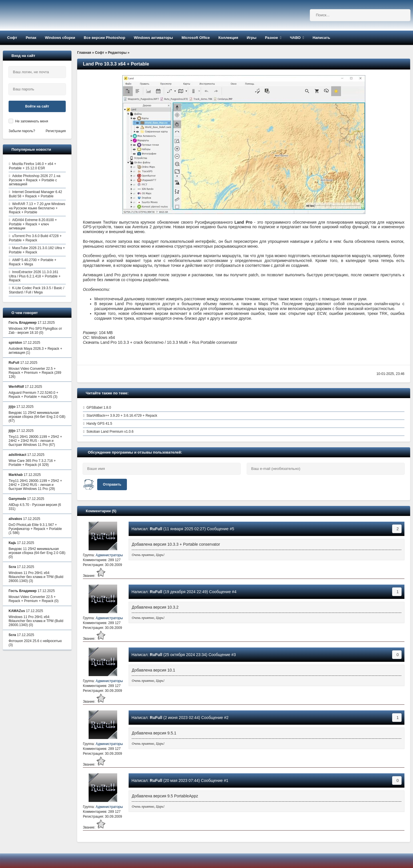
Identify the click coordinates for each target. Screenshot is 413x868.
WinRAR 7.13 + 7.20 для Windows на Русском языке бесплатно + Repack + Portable (37, 208)
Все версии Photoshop (104, 38)
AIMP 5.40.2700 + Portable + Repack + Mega (33, 262)
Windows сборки (60, 38)
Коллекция (228, 38)
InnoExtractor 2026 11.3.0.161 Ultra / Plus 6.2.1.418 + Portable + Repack (35, 276)
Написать (321, 38)
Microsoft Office (196, 38)
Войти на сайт (37, 106)
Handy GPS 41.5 (99, 424)
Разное (271, 38)
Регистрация (56, 131)
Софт (12, 38)
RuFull (156, 529)
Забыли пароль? (22, 131)
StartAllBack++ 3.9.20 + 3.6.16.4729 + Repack (122, 416)
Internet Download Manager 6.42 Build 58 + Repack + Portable (35, 194)
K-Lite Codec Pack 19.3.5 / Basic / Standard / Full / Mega (36, 290)
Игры (252, 38)
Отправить (112, 484)
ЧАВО (295, 38)
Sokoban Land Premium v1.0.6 (110, 432)
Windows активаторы (153, 38)
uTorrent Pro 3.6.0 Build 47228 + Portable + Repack (35, 238)
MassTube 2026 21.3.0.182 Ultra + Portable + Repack (37, 250)
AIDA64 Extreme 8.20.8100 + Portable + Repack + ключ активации (33, 224)
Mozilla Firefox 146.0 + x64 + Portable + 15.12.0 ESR (32, 166)
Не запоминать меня (32, 121)
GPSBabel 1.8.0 (99, 408)
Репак (31, 38)
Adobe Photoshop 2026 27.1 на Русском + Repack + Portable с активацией (35, 180)
